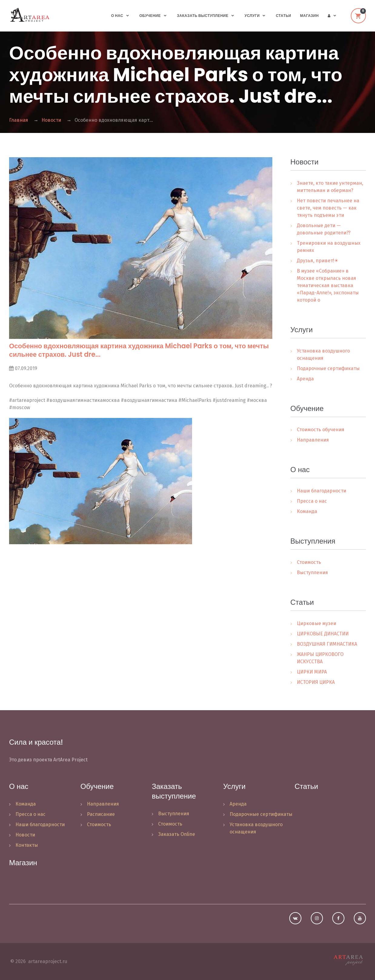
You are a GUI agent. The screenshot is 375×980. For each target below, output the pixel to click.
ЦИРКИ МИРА (312, 672)
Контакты (27, 845)
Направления (313, 440)
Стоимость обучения (321, 430)
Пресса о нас (312, 501)
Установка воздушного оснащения (323, 354)
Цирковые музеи (317, 623)
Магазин (310, 16)
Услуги (252, 16)
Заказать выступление (203, 16)
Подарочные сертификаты (328, 368)
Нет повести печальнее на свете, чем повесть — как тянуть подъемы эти (328, 208)
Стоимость (309, 562)
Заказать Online (177, 834)
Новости (51, 120)
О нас (117, 16)
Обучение (150, 16)
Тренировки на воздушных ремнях (329, 247)
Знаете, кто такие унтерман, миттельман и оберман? (330, 187)
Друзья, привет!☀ (318, 261)
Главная (19, 120)
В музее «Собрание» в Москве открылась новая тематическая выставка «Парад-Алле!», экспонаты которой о (328, 285)
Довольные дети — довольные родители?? (324, 229)
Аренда (305, 379)
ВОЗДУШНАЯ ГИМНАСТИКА (327, 644)
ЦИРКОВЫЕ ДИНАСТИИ (323, 634)
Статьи (284, 16)
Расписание (101, 814)
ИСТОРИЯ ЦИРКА (316, 682)
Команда (307, 511)
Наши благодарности (322, 491)
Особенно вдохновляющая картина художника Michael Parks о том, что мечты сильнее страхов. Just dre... (139, 350)
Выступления (312, 573)
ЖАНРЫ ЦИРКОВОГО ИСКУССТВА (320, 658)
